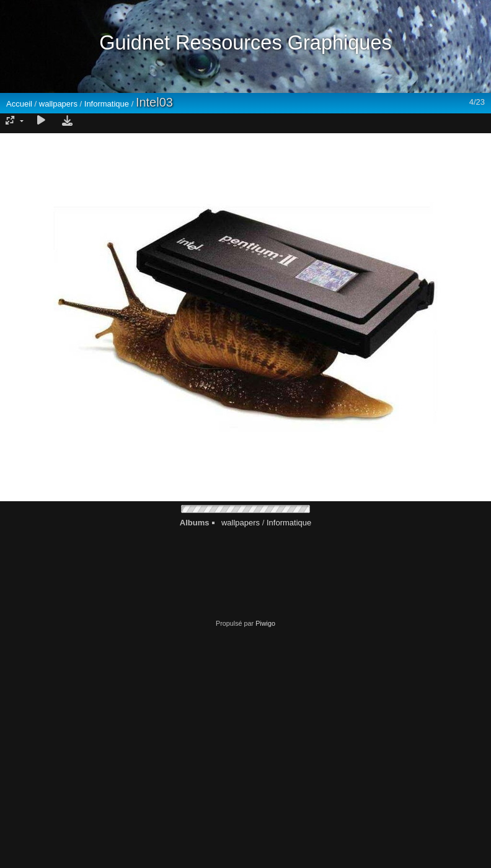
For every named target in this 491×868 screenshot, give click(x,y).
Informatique (107, 104)
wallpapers (58, 104)
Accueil (19, 104)
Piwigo (265, 623)
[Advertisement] (116, 743)
